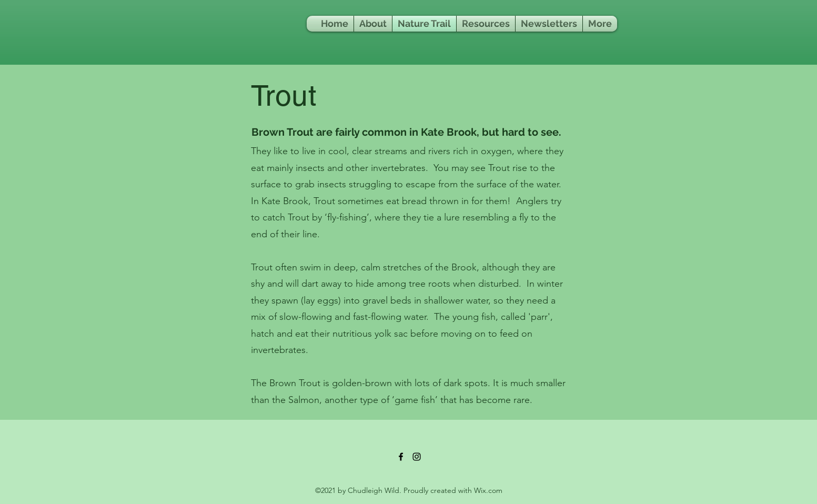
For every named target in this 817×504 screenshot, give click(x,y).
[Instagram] (417, 457)
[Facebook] (401, 457)
